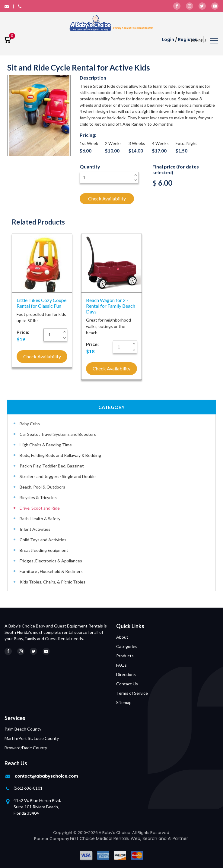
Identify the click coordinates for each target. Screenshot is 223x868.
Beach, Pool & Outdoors (42, 487)
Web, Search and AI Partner (159, 838)
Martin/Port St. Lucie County (32, 738)
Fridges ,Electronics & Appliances (51, 561)
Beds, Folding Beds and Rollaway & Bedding (60, 455)
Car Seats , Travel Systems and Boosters (58, 434)
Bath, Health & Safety (40, 519)
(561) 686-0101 (28, 788)
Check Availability (107, 198)
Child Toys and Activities (43, 540)
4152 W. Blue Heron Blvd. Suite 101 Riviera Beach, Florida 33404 (37, 807)
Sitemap (124, 702)
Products (125, 656)
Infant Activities (35, 529)
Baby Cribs (30, 424)
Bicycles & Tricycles (38, 497)
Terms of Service (132, 693)
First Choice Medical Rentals (99, 838)
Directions (126, 674)
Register (187, 39)
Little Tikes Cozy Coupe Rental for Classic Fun (41, 303)
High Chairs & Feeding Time (46, 445)
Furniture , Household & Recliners (51, 571)
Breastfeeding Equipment (44, 550)
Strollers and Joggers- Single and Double (58, 476)
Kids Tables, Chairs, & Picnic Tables (53, 582)
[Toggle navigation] (204, 41)
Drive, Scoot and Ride (40, 508)
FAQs (121, 665)
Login (168, 39)
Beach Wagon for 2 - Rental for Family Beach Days (111, 306)
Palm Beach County (23, 729)
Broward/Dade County (26, 748)
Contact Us (127, 684)
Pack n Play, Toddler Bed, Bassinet (52, 466)
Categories (127, 646)
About (122, 637)
